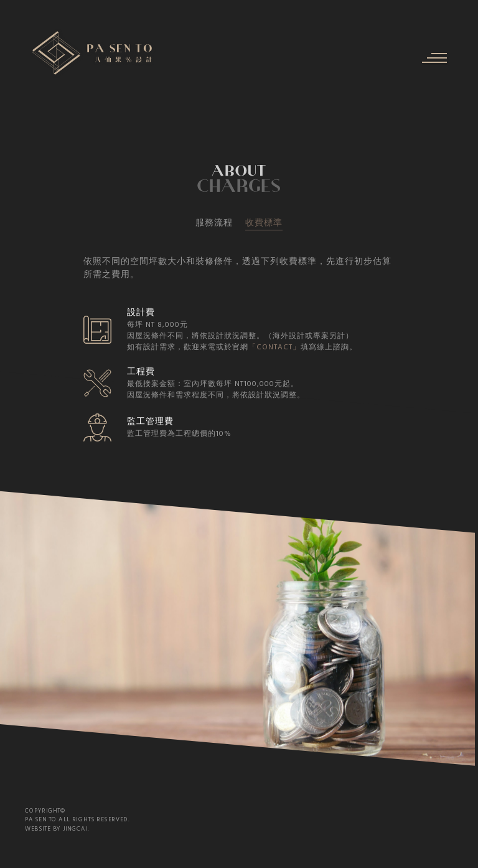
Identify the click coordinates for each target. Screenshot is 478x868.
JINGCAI (75, 829)
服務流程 (214, 223)
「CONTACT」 (279, 347)
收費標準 (264, 224)
